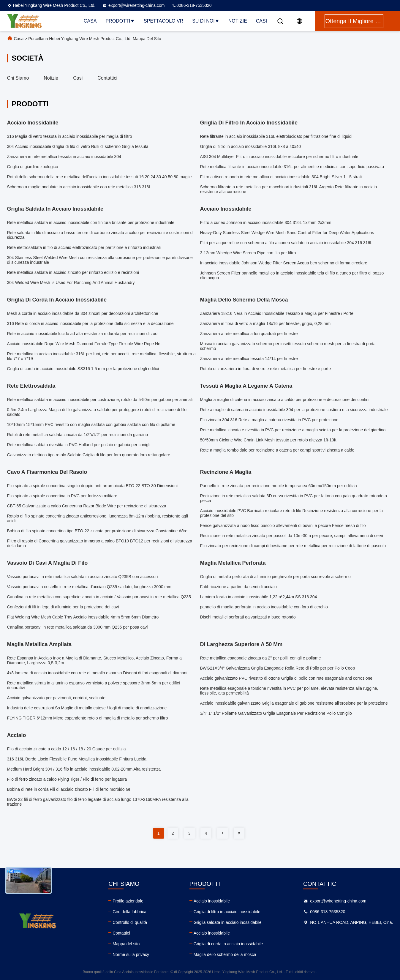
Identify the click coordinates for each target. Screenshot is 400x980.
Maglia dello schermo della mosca (225, 954)
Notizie (238, 21)
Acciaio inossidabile (212, 901)
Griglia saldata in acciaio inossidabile (228, 922)
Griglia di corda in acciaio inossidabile (228, 944)
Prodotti (120, 21)
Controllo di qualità (130, 922)
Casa (90, 21)
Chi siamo (18, 78)
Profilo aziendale (128, 901)
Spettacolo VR (163, 21)
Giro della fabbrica (129, 912)
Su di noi (206, 21)
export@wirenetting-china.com (133, 5)
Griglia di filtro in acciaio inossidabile (227, 912)
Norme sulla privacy (131, 954)
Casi (261, 21)
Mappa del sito (126, 944)
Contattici (107, 78)
